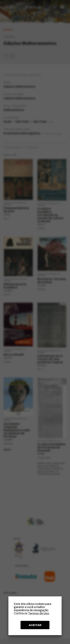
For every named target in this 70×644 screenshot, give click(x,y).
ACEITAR (35, 625)
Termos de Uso (39, 613)
